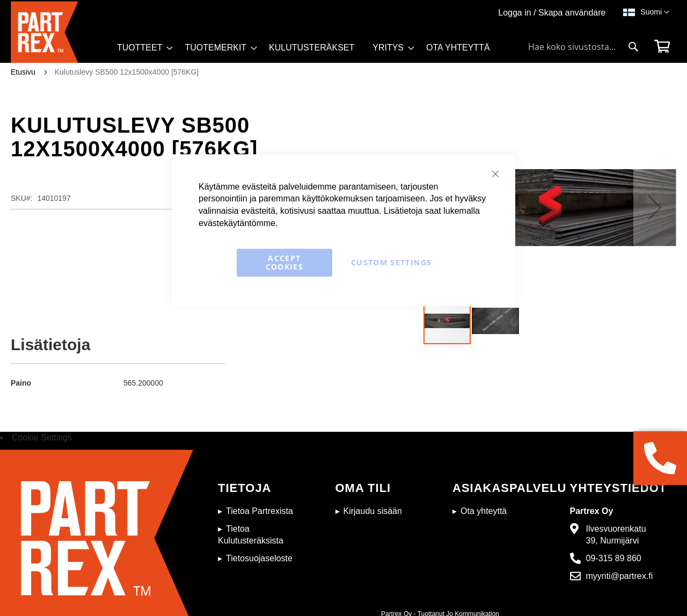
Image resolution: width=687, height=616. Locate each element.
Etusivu (23, 72)
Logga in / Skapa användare (552, 13)
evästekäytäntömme (237, 223)
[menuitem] (142, 48)
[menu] (308, 51)
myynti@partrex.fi (620, 576)
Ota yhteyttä (484, 511)
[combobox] (583, 47)
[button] (655, 12)
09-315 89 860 (614, 558)
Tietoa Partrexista (260, 511)
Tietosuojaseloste (259, 558)
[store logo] (61, 32)
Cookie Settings (42, 437)
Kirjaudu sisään (373, 511)
